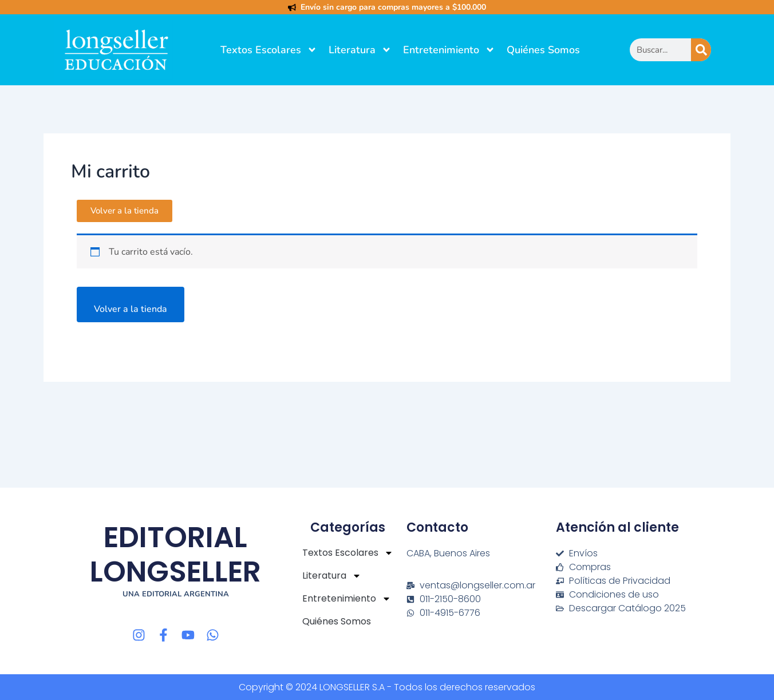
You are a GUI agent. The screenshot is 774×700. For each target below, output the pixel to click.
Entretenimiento (449, 50)
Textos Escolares (269, 50)
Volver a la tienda (131, 309)
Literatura (360, 50)
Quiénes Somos (543, 50)
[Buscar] (701, 50)
